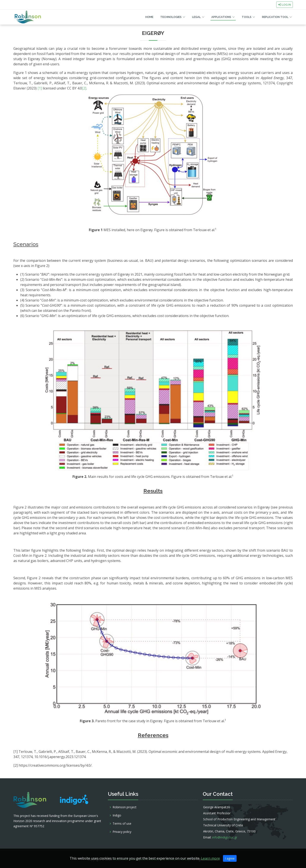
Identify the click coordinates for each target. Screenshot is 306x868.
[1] (40, 88)
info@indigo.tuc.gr (225, 837)
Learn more (210, 858)
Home (149, 17)
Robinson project (125, 807)
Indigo (117, 815)
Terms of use (122, 824)
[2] (84, 88)
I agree (230, 858)
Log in (285, 5)
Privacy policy (122, 832)
